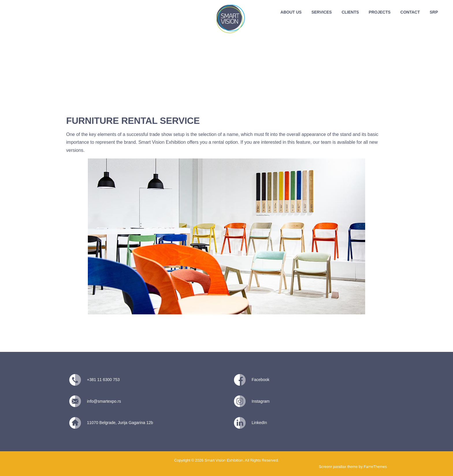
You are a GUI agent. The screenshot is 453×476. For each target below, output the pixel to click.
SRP (434, 12)
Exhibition (177, 142)
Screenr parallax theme (338, 467)
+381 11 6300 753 (103, 380)
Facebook (260, 380)
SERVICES (322, 12)
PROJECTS (379, 12)
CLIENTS (350, 12)
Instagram (261, 401)
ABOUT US (291, 12)
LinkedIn (259, 423)
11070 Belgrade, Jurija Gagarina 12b (120, 423)
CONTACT (410, 12)
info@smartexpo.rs (104, 401)
